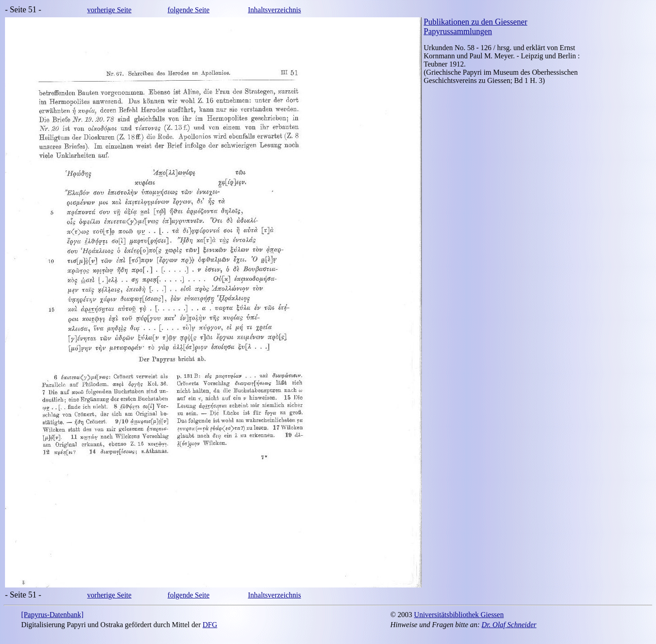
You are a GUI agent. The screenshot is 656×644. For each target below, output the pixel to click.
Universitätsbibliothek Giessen (459, 615)
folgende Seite (189, 10)
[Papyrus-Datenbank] (53, 615)
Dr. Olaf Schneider (509, 625)
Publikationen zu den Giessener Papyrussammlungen (475, 27)
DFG (210, 625)
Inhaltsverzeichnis (274, 10)
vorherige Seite (109, 10)
